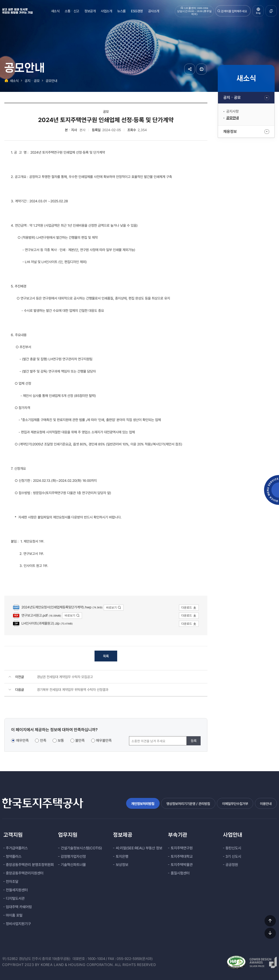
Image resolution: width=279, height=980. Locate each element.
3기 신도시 (233, 857)
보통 (61, 741)
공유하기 (190, 69)
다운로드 (189, 608)
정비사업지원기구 (18, 924)
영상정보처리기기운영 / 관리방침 (188, 804)
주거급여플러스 (17, 848)
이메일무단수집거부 (235, 804)
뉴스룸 (121, 11)
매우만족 (22, 741)
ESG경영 (137, 11)
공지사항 (232, 111)
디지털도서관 (15, 898)
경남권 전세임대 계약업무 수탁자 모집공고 (65, 677)
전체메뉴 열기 (271, 11)
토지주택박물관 (182, 865)
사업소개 (106, 11)
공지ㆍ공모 (232, 98)
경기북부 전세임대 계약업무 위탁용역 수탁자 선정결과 (73, 690)
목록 (106, 656)
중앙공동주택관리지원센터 (25, 873)
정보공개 (90, 11)
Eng (258, 13)
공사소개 (154, 11)
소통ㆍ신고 (72, 11)
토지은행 (122, 857)
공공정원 (232, 865)
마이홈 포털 (14, 915)
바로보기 (114, 608)
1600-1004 (96, 959)
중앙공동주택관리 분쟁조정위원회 (30, 865)
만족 (43, 741)
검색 (219, 11)
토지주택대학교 (182, 857)
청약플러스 (14, 857)
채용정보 (230, 132)
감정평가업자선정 (73, 857)
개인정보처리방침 (143, 804)
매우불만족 (104, 741)
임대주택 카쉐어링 (19, 907)
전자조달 (12, 882)
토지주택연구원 (182, 848)
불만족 (80, 741)
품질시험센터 (180, 873)
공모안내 (232, 118)
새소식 (55, 11)
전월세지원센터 (17, 890)
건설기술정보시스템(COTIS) (81, 848)
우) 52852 (10, 959)
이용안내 (266, 804)
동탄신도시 (233, 848)
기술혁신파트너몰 (73, 865)
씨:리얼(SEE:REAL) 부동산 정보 (139, 848)
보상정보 (122, 865)
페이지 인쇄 (201, 69)
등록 (194, 741)
